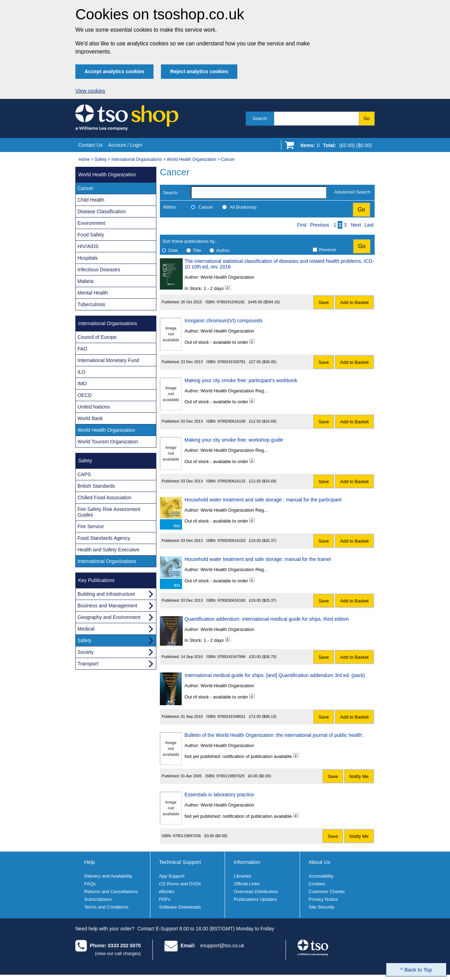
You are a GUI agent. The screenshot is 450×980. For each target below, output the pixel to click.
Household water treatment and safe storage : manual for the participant (263, 500)
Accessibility (321, 876)
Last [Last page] (369, 225)
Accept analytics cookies (114, 71)
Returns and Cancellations (111, 892)
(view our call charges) (118, 953)
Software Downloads (180, 907)
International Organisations (136, 159)
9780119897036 (187, 836)
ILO (82, 372)
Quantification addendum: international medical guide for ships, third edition (267, 619)
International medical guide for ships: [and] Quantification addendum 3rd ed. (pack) (275, 675)
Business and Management (107, 606)
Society (86, 652)
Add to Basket (354, 302)
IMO (82, 384)
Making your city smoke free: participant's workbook (241, 380)
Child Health (91, 200)
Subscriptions (98, 899)
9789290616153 (232, 540)
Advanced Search (352, 192)
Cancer (228, 159)
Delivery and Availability (108, 876)
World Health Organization (192, 159)
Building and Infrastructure (106, 594)
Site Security (322, 907)
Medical (86, 629)
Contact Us (90, 145)
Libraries (243, 876)
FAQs (90, 884)
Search (260, 118)
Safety (101, 159)
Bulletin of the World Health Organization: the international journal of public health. (274, 735)
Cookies (317, 884)
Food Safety (91, 235)
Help (90, 862)
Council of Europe (97, 337)
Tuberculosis (91, 304)
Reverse (327, 250)
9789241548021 (232, 716)
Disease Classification (102, 211)
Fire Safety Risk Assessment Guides (109, 512)
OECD (85, 395)
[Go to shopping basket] (334, 147)
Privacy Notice (323, 899)
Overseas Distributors (256, 892)
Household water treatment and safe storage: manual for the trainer (258, 559)
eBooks (167, 892)
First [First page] (302, 225)
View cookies (90, 91)
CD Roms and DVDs (180, 884)
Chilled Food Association (104, 498)
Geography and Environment (109, 617)
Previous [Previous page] (319, 225)
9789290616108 (232, 421)
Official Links (247, 884)
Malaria (86, 281)
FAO (82, 349)
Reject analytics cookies (199, 71)
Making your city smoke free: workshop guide (234, 440)
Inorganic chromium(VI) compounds (224, 321)
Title (197, 250)
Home (84, 159)
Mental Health (93, 293)
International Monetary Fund (108, 360)
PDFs (165, 899)
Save (324, 302)
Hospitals (88, 258)
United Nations (94, 407)
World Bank (90, 418)
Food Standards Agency (104, 538)
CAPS (84, 474)
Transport (88, 664)
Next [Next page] (356, 225)
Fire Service (91, 526)
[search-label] (259, 192)
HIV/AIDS (88, 246)
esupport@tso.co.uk (222, 946)
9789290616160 (232, 600)
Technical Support (180, 862)
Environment (91, 223)
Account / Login (125, 145)
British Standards (96, 486)
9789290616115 (232, 481)
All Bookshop (243, 207)
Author (223, 250)
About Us (320, 862)
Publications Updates (255, 899)
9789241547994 (232, 657)
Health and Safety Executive (108, 550)
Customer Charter (327, 892)
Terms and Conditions (106, 907)
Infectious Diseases (99, 270)
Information (247, 862)
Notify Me (359, 776)
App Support (172, 876)
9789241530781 (232, 362)
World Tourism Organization (108, 442)
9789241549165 (231, 302)
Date (173, 250)
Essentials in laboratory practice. (220, 795)
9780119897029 (231, 776)
